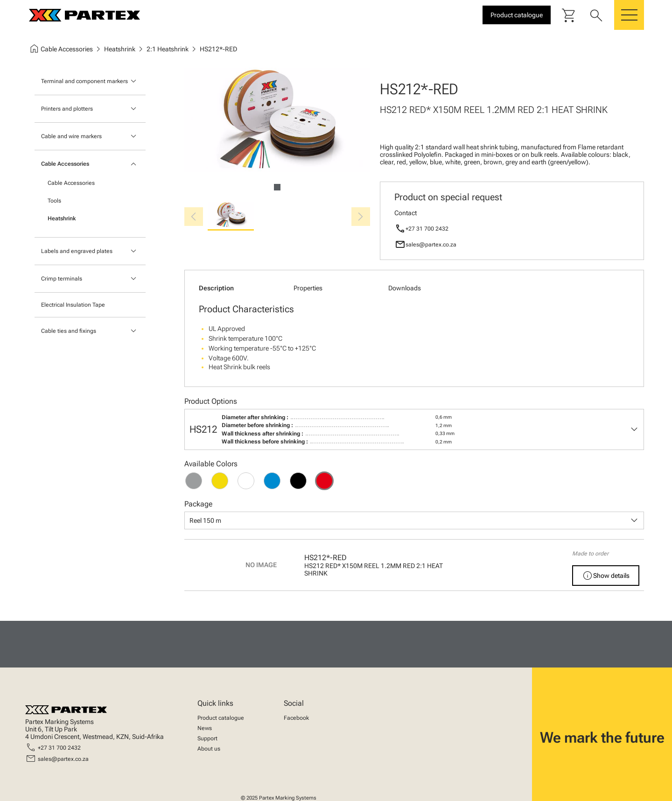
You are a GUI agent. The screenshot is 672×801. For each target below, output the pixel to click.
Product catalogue (221, 718)
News (205, 728)
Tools (54, 201)
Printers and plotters (67, 109)
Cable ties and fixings (69, 331)
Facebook (296, 718)
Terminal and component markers (84, 81)
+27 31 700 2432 (427, 229)
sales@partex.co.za (431, 245)
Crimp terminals (62, 279)
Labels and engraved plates (77, 251)
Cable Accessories (65, 164)
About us (209, 749)
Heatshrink (62, 218)
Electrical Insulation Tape (73, 305)
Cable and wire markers (71, 136)
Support (207, 738)
